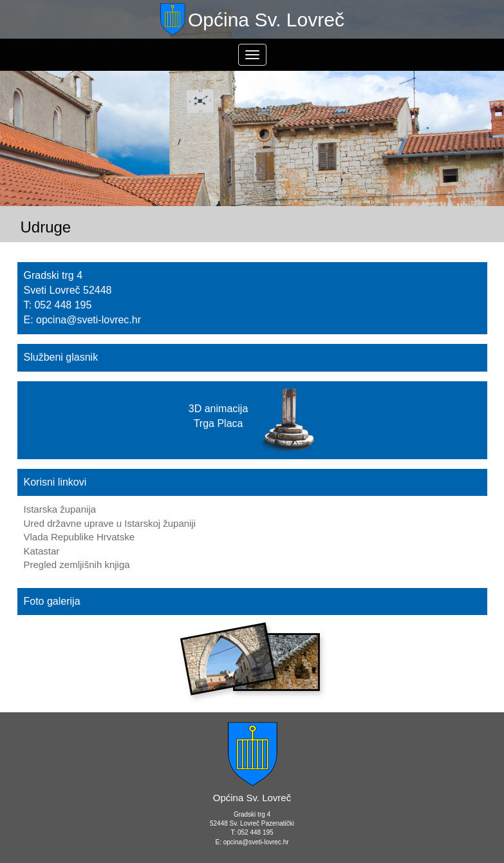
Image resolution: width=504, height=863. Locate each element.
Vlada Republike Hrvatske (79, 537)
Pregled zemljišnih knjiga (77, 564)
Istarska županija (60, 509)
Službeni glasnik (61, 357)
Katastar (42, 551)
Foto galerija (52, 601)
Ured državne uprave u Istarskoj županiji (110, 523)
